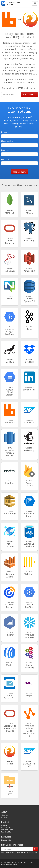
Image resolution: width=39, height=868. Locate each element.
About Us (4, 815)
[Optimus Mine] (11, 3)
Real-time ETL (6, 832)
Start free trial (29, 94)
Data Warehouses (7, 830)
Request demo (20, 172)
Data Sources (6, 828)
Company (5, 159)
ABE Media (13, 864)
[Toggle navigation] (35, 3)
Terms (32, 862)
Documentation (7, 840)
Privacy (26, 862)
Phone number (7, 141)
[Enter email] (11, 95)
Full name (5, 132)
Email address (7, 150)
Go (35, 849)
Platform (4, 825)
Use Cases (5, 817)
